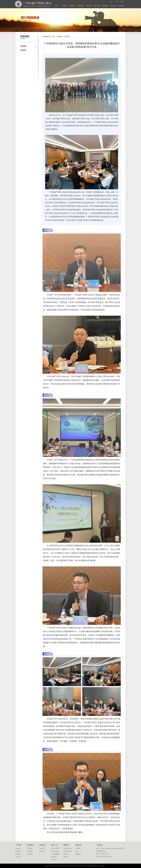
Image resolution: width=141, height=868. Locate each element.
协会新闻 (67, 37)
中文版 (117, 2)
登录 (111, 2)
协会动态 (59, 37)
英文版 (122, 2)
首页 (57, 6)
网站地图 (88, 866)
